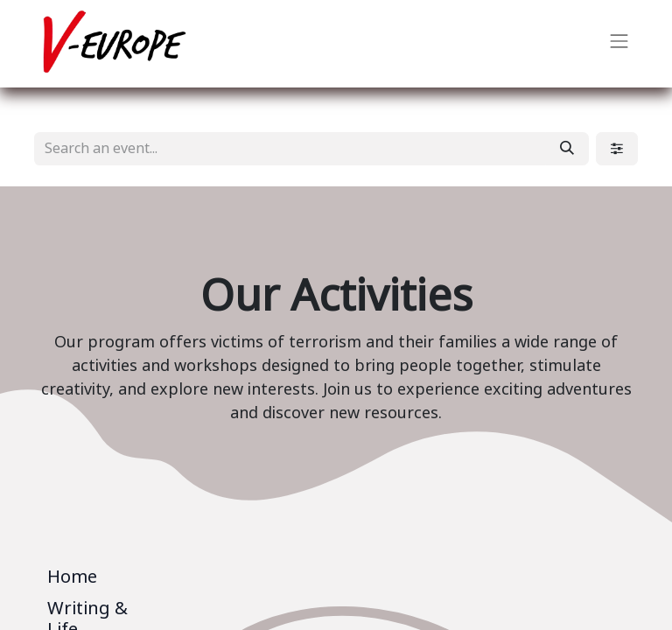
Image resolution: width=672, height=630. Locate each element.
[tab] (102, 580)
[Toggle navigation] (619, 44)
